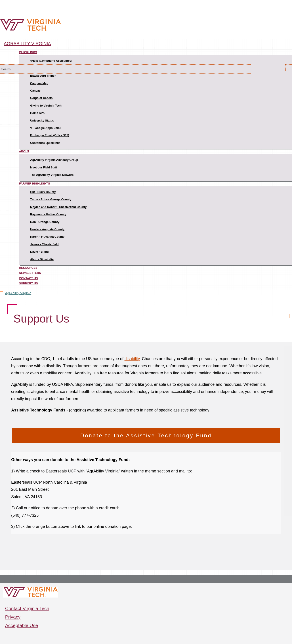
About (24, 151)
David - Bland (39, 252)
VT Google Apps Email (46, 128)
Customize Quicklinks (45, 143)
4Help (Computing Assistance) (51, 61)
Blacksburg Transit (43, 76)
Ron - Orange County (45, 222)
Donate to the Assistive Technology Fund (146, 435)
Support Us (28, 283)
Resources (28, 268)
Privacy (13, 617)
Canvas (35, 91)
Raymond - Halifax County (48, 214)
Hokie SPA (37, 113)
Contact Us (28, 278)
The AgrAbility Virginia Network (52, 175)
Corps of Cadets (41, 98)
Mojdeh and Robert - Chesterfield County (58, 207)
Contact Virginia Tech (27, 608)
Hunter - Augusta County (47, 229)
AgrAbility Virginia (27, 44)
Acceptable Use (22, 625)
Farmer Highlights (35, 184)
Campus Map (39, 83)
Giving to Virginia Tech (46, 106)
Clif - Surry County (43, 192)
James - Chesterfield (44, 244)
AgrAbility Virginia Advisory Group (54, 160)
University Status (42, 121)
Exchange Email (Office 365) (50, 135)
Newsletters (30, 273)
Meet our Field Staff (44, 167)
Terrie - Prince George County (51, 199)
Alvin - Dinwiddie (42, 259)
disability (132, 359)
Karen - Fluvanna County (47, 237)
